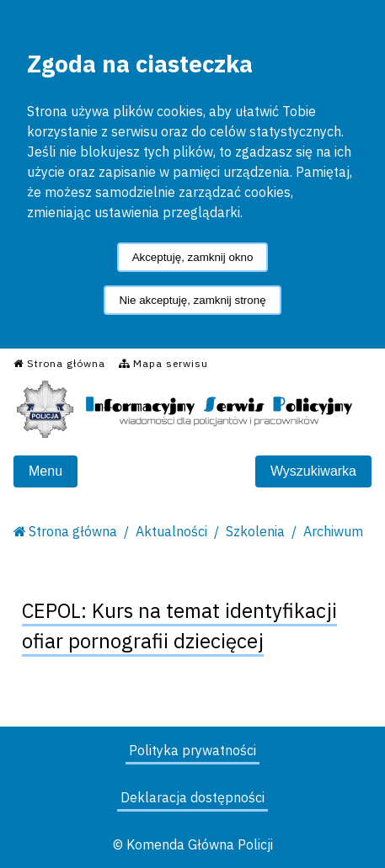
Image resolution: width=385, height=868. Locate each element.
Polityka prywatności (192, 750)
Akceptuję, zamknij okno (193, 257)
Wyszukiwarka (313, 471)
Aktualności (171, 531)
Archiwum (333, 531)
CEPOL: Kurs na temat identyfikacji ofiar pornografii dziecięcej (179, 626)
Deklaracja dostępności (192, 797)
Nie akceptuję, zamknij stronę (192, 300)
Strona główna (73, 531)
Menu (45, 471)
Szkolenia (255, 531)
